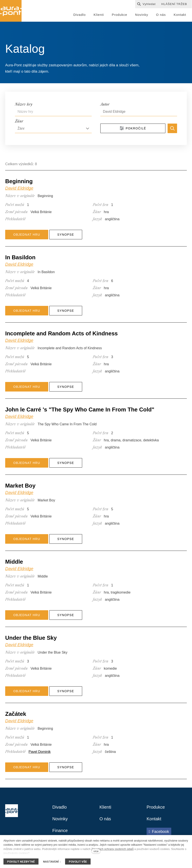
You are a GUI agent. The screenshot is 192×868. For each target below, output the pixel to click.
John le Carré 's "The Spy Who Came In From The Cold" (80, 410)
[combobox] (53, 129)
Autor (105, 104)
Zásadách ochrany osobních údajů (112, 849)
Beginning (19, 181)
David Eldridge (19, 188)
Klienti (105, 807)
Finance (60, 830)
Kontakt (154, 819)
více (96, 851)
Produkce (156, 807)
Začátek (16, 714)
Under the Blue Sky (31, 638)
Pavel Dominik (40, 752)
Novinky (60, 819)
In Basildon (20, 257)
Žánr (19, 121)
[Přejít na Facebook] (159, 832)
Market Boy (20, 486)
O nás (105, 819)
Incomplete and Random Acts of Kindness (62, 333)
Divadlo (60, 807)
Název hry (24, 104)
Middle (14, 562)
